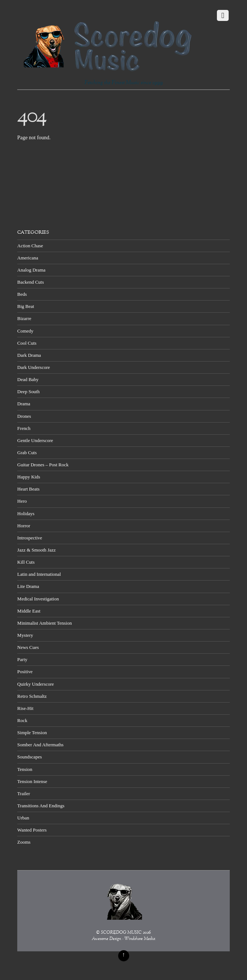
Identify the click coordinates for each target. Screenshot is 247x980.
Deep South (28, 392)
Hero (22, 501)
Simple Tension (32, 733)
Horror (24, 526)
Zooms (24, 842)
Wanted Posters (32, 830)
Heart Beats (28, 489)
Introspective (30, 538)
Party (22, 659)
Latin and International (39, 574)
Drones (24, 416)
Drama (24, 404)
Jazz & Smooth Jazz (37, 550)
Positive (25, 672)
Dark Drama (29, 355)
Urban (23, 818)
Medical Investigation (38, 599)
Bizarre (24, 318)
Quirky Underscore (36, 684)
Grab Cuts (27, 453)
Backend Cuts (30, 282)
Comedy (25, 331)
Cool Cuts (27, 343)
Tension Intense (32, 781)
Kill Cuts (26, 562)
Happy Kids (29, 477)
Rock (22, 720)
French (24, 428)
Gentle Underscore (35, 440)
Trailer (24, 794)
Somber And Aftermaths (40, 745)
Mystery (25, 635)
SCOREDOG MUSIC (121, 933)
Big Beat (26, 306)
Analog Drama (31, 270)
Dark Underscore (34, 367)
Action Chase (30, 246)
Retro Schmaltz (32, 696)
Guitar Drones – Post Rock (43, 465)
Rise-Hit (25, 708)
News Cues (28, 647)
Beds (22, 294)
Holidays (26, 514)
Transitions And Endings (41, 806)
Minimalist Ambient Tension (45, 623)
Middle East (29, 611)
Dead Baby (28, 379)
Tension (25, 769)
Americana (28, 258)
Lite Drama (28, 586)
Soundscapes (30, 757)
